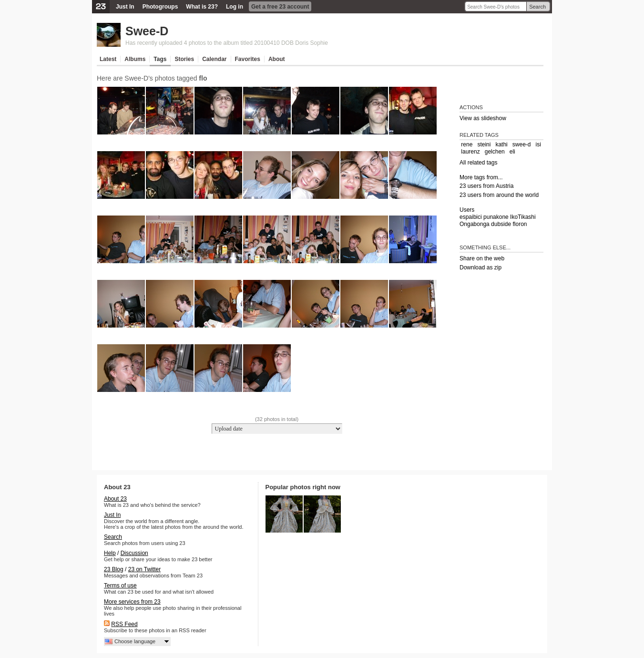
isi (538, 144)
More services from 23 (132, 602)
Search (537, 7)
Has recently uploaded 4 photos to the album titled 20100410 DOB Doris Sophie (227, 43)
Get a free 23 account (280, 7)
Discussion (134, 553)
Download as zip (480, 267)
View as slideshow (483, 118)
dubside (501, 224)
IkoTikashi (523, 217)
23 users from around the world (499, 195)
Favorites (248, 59)
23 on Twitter (144, 569)
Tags (160, 59)
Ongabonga (475, 224)
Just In (125, 7)
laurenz (470, 152)
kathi (501, 144)
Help (110, 553)
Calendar (214, 59)
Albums (135, 59)
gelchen (495, 152)
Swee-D (147, 31)
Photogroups (160, 7)
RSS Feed (124, 624)
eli (512, 152)
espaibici (471, 217)
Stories (184, 59)
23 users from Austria (486, 186)
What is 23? (202, 7)
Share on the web (482, 258)
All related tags (478, 163)
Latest (108, 59)
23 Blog (114, 569)
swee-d (522, 144)
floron (520, 224)
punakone (496, 217)
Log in (235, 7)
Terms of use (120, 586)
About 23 (115, 499)
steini (484, 144)
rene (467, 144)
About (277, 59)
